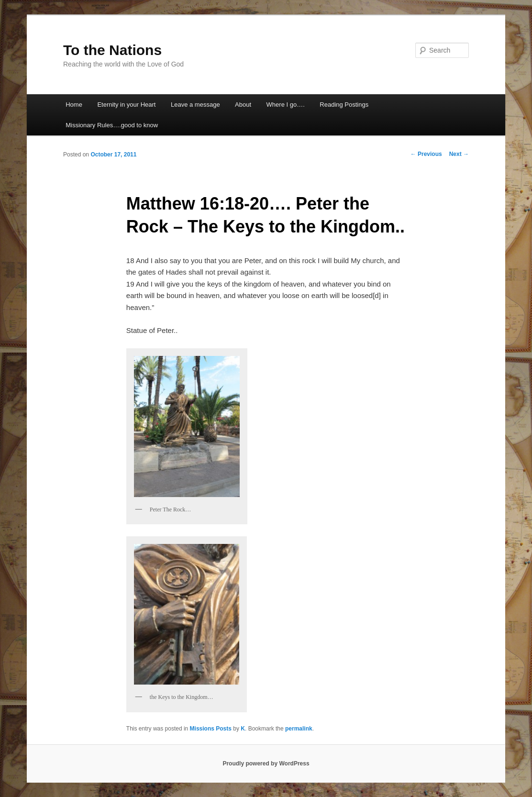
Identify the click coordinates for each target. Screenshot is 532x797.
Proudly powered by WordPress (266, 764)
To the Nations (112, 50)
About (243, 105)
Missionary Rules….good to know (112, 125)
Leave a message (195, 105)
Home (74, 105)
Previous (426, 154)
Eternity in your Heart (126, 105)
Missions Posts (211, 729)
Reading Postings (344, 105)
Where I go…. (286, 105)
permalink (299, 729)
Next (459, 154)
